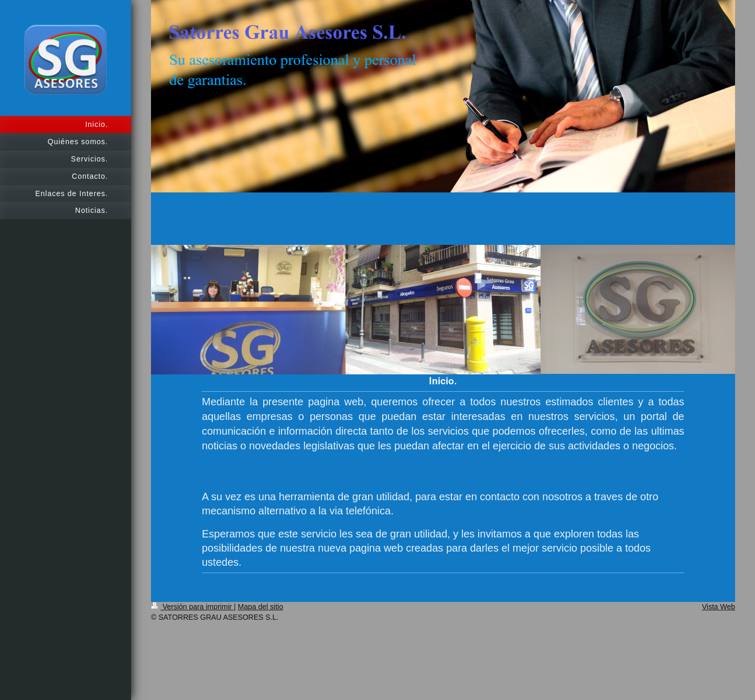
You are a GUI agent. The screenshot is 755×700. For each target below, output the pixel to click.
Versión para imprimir (192, 607)
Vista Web (719, 607)
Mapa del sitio (261, 607)
